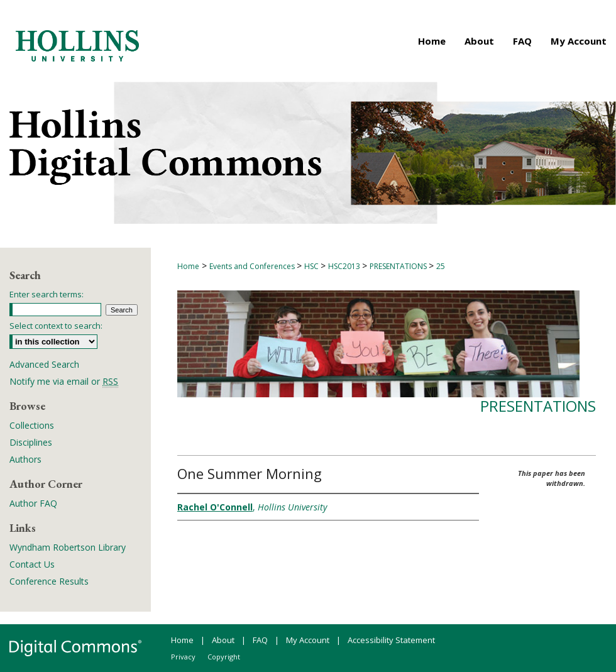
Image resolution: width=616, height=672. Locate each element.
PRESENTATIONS (399, 266)
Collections (32, 425)
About (223, 640)
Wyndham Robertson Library (68, 547)
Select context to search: (56, 326)
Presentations (538, 406)
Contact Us (32, 564)
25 (441, 266)
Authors (25, 459)
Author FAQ (33, 503)
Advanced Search (44, 364)
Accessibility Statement (391, 640)
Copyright (224, 657)
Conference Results (49, 581)
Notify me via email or (64, 381)
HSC (312, 266)
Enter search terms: (47, 294)
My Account (308, 640)
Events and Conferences (253, 266)
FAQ (260, 640)
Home (188, 266)
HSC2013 (345, 266)
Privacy (183, 657)
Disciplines (31, 442)
